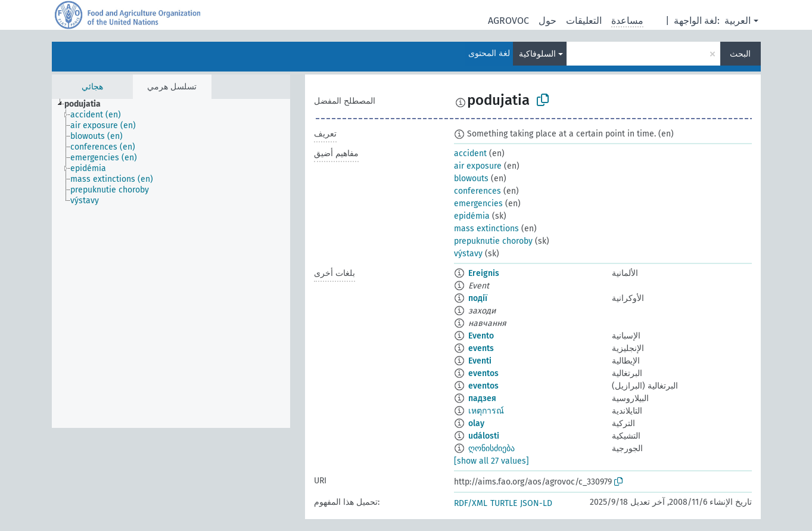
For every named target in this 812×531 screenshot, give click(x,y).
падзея (482, 398)
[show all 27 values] (491, 461)
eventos (483, 373)
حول (547, 21)
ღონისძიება (491, 448)
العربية (738, 21)
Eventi (480, 361)
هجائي (92, 87)
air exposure (478, 166)
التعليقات (584, 21)
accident (470, 153)
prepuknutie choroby (493, 241)
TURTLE (504, 503)
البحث (740, 54)
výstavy (468, 254)
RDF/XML (471, 503)
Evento (481, 336)
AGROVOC (508, 21)
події (478, 298)
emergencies (478, 204)
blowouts (471, 178)
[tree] (171, 263)
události (484, 436)
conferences (477, 191)
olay (476, 423)
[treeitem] (88, 104)
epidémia (472, 216)
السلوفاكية (537, 54)
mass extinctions (486, 229)
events (481, 348)
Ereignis (484, 273)
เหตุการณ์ (486, 411)
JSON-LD (536, 503)
